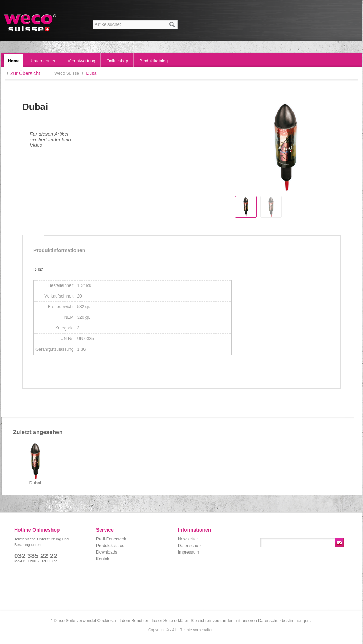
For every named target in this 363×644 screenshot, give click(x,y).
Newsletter (188, 539)
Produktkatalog (110, 546)
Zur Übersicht (25, 73)
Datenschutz (190, 546)
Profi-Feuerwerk (111, 539)
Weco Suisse (31, 23)
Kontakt (103, 559)
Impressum (188, 552)
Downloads (107, 552)
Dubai (35, 483)
